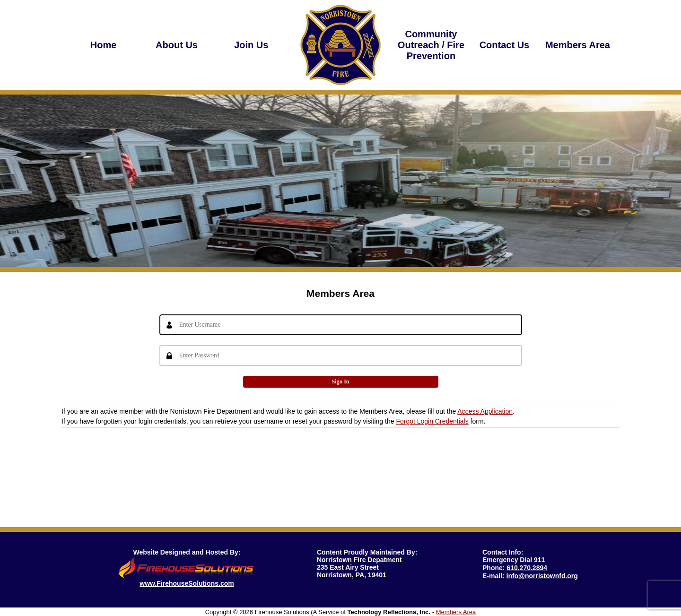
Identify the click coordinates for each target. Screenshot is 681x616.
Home (104, 45)
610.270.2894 (527, 568)
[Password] (341, 356)
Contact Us (505, 45)
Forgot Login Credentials (432, 421)
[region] (177, 45)
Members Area (578, 45)
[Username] (341, 325)
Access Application (485, 411)
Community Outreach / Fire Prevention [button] (431, 45)
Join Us (250, 45)
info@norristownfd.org (542, 576)
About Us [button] (177, 45)
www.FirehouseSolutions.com (187, 583)
